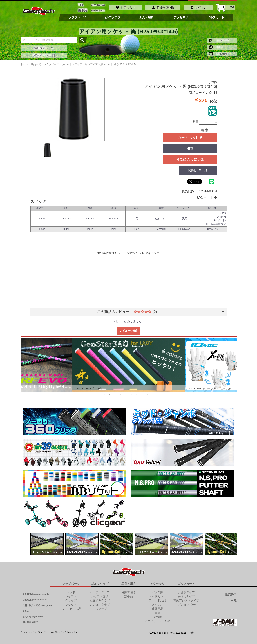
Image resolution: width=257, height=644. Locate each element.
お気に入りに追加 (190, 157)
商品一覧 (36, 63)
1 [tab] (104, 392)
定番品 (129, 595)
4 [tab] (120, 392)
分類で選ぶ (129, 590)
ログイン (199, 7)
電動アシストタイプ (186, 599)
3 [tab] (115, 392)
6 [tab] (131, 392)
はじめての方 (219, 39)
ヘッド (71, 590)
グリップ (71, 599)
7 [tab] (137, 392)
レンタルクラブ (100, 603)
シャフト (71, 595)
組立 (190, 147)
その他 (212, 80)
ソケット (71, 603)
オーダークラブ (100, 590)
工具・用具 (146, 16)
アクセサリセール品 (157, 619)
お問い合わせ (219, 52)
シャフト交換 (100, 595)
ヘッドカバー (157, 595)
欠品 (234, 599)
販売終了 (231, 593)
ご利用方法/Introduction (35, 598)
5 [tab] (126, 392)
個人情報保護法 (30, 620)
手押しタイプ (186, 595)
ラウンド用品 (157, 599)
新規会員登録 (163, 7)
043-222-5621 (98, 9)
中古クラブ (100, 607)
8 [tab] (142, 392)
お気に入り (126, 7)
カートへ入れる (190, 136)
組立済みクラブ (100, 599)
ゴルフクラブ (112, 16)
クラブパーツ (77, 16)
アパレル (157, 603)
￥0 (226, 7)
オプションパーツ (186, 603)
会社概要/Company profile (36, 592)
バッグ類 (157, 590)
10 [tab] (153, 392)
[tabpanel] (129, 363)
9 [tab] (148, 392)
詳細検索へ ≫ (44, 46)
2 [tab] (110, 392)
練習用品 (157, 607)
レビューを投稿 (129, 329)
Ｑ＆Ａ (216, 45)
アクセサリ (181, 16)
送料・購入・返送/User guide (37, 604)
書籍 (157, 611)
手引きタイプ (186, 590)
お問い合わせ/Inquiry (33, 615)
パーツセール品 (71, 607)
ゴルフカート (216, 16)
